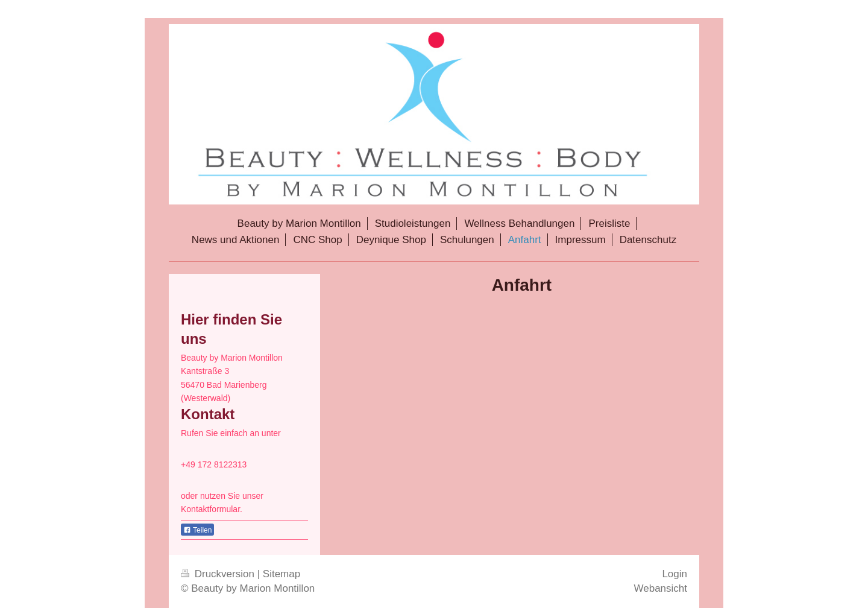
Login (675, 574)
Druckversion (219, 574)
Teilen (197, 530)
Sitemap (281, 574)
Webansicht (660, 588)
